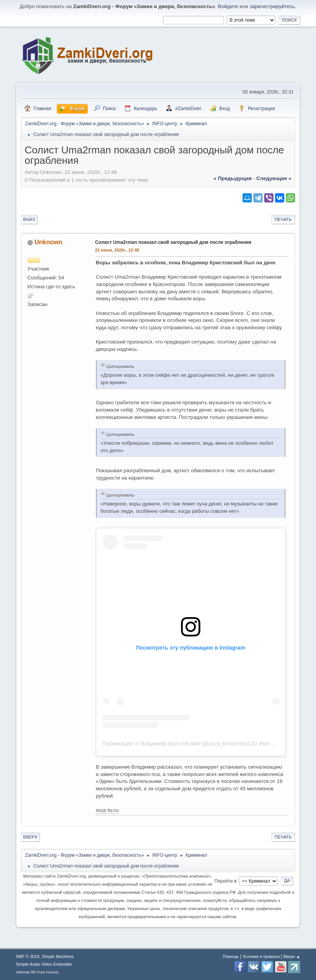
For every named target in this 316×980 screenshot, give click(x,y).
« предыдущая (233, 178)
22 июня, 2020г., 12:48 (117, 250)
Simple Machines (58, 956)
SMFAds (23, 972)
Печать (283, 219)
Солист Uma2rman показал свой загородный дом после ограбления (173, 242)
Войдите (228, 6)
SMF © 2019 (28, 956)
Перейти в (225, 881)
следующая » (274, 178)
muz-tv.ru (107, 810)
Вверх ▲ (292, 956)
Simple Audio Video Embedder (44, 964)
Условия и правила (261, 956)
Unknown (48, 242)
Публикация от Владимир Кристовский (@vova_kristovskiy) (176, 744)
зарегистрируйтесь (272, 6)
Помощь (231, 956)
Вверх (30, 837)
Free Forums (48, 972)
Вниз (29, 219)
